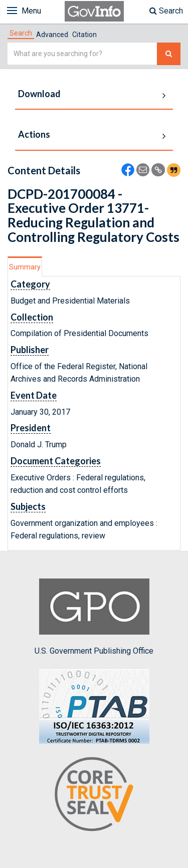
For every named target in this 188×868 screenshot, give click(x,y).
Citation (84, 35)
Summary (25, 267)
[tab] (21, 33)
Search (166, 11)
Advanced (52, 35)
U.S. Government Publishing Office (94, 617)
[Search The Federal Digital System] (169, 54)
